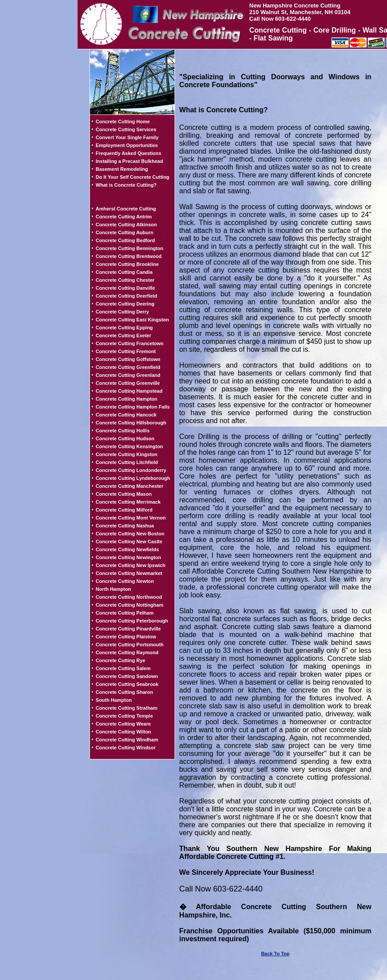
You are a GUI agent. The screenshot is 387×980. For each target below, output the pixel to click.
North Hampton (113, 589)
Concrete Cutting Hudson (125, 438)
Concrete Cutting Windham (127, 740)
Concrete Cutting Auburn (125, 232)
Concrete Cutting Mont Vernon (131, 518)
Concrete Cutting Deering (125, 304)
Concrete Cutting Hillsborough (131, 423)
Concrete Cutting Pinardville (128, 629)
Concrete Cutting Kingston (127, 454)
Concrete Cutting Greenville (128, 383)
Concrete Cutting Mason (124, 494)
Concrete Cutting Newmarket (129, 573)
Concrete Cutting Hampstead (129, 391)
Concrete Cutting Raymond (127, 652)
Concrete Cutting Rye (120, 660)
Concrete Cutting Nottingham (129, 605)
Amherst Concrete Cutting (126, 209)
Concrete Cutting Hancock (126, 415)
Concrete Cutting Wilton (123, 732)
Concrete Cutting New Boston (130, 534)
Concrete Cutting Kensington (129, 446)
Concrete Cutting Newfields (127, 549)
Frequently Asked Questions (128, 153)
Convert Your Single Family (127, 137)
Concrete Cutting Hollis (123, 431)
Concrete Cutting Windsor (126, 748)
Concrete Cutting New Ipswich (130, 565)
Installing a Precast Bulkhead (129, 161)
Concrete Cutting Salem (123, 668)
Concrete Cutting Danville (125, 288)
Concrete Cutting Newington (128, 557)
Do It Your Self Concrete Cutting (132, 177)
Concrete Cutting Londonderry (131, 470)
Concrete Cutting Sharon (124, 692)
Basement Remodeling (122, 169)
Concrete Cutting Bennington (129, 248)
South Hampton (114, 700)
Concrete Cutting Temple (124, 716)
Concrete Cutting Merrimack (128, 502)
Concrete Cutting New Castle (129, 542)
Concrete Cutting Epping (124, 328)
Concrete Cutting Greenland (128, 375)
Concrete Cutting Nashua (125, 526)
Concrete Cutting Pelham (125, 613)
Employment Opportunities (127, 145)
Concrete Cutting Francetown (130, 343)
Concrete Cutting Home (123, 122)
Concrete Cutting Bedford (125, 240)
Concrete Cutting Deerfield (126, 296)
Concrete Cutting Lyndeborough (133, 478)
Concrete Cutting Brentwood (129, 256)
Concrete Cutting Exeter (123, 335)
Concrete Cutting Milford (124, 510)
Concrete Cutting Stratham (127, 708)
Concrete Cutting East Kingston (132, 320)
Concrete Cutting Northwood (129, 597)
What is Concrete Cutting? (126, 185)
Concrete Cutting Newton (125, 581)
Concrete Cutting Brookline (127, 264)
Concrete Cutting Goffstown (128, 359)
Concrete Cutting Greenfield (128, 367)
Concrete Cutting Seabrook (127, 684)
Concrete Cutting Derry (122, 312)
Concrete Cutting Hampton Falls (133, 407)
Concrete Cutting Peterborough (132, 621)
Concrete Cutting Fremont (126, 351)
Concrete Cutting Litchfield (127, 462)
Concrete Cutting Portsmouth (130, 645)
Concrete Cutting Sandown (127, 676)
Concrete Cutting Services (126, 129)
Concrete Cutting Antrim (124, 217)
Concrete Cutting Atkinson (126, 225)
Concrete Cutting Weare (123, 724)
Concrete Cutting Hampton (127, 399)
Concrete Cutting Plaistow (126, 637)
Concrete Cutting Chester (125, 280)
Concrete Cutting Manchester (129, 486)
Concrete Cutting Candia (124, 272)
